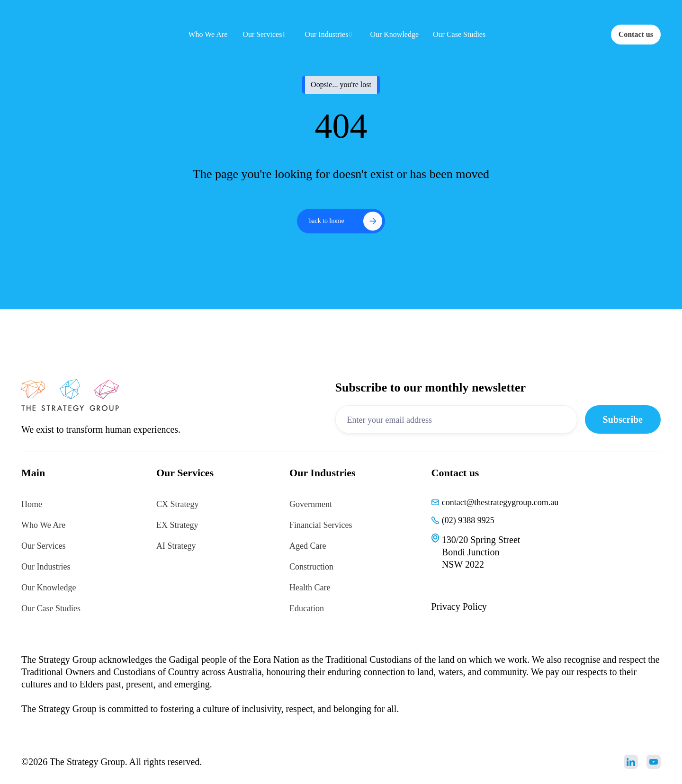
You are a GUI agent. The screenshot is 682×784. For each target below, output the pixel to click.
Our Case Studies (51, 608)
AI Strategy (176, 546)
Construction (311, 567)
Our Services (43, 546)
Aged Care (308, 546)
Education (307, 608)
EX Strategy (177, 525)
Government (311, 504)
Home (32, 504)
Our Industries (46, 567)
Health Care (310, 588)
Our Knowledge (49, 588)
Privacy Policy (459, 606)
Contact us (636, 34)
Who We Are (43, 525)
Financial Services (321, 525)
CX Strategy (178, 504)
